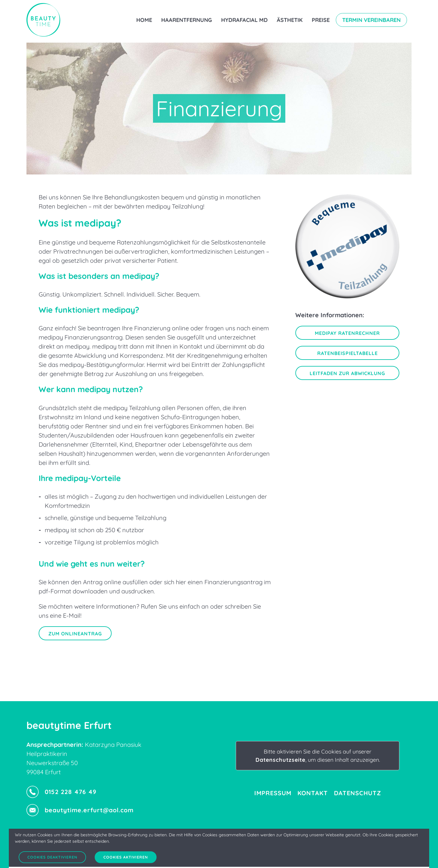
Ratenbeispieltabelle (348, 353)
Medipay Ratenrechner (347, 333)
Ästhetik (290, 20)
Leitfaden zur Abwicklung (347, 373)
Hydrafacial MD (244, 20)
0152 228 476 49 (61, 792)
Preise (321, 20)
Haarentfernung (187, 20)
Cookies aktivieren (126, 857)
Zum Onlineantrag (75, 634)
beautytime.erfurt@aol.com (80, 810)
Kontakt (313, 793)
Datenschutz (358, 793)
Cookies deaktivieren (52, 857)
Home (144, 20)
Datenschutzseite (280, 760)
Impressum (273, 793)
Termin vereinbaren (371, 20)
